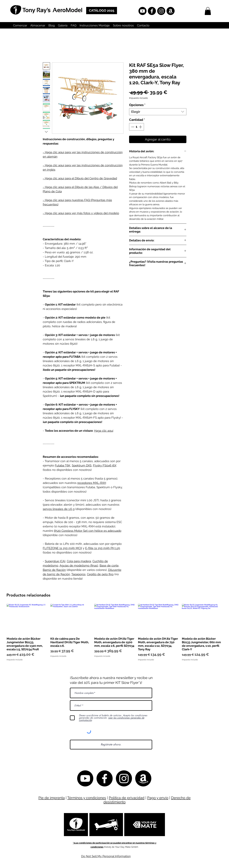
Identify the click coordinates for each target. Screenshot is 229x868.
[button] (208, 11)
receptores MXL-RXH (92, 483)
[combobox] (158, 112)
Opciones (137, 105)
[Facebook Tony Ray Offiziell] (152, 11)
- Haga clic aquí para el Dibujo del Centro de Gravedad (80, 178)
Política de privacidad (127, 798)
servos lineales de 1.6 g (59, 509)
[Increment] (141, 127)
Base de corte (109, 565)
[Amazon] (171, 11)
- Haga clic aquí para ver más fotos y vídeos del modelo (81, 213)
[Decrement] (132, 127)
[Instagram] (161, 11)
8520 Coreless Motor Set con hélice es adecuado (88, 531)
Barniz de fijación (54, 570)
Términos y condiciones (87, 798)
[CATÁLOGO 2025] (102, 11)
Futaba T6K (63, 465)
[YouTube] (142, 11)
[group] (114, 632)
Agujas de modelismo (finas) (79, 565)
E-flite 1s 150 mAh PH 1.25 (103, 548)
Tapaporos (78, 574)
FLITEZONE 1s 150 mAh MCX (62, 548)
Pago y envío (158, 798)
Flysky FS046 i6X (105, 465)
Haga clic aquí (104, 431)
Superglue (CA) (55, 561)
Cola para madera (79, 561)
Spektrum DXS (82, 465)
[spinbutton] (137, 127)
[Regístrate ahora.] (111, 745)
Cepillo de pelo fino (100, 574)
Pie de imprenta (52, 798)
